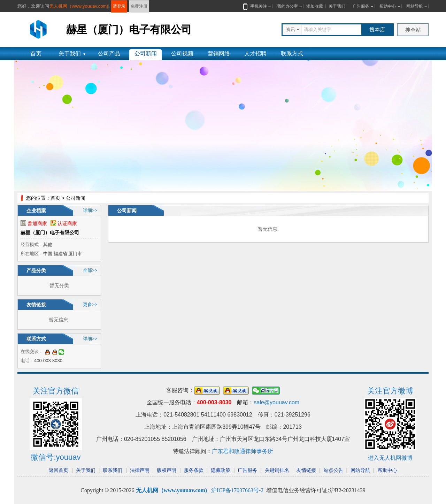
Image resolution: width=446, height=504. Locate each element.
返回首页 (59, 470)
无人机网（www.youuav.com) (79, 6)
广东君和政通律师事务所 (243, 451)
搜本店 (377, 29)
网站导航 (415, 6)
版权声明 (167, 470)
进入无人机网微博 (390, 458)
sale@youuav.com (276, 402)
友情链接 (306, 470)
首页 (36, 54)
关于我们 (337, 6)
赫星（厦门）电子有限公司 (50, 232)
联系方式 (292, 54)
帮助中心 (388, 6)
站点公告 (333, 470)
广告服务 (361, 6)
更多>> (90, 304)
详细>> (90, 210)
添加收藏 (315, 6)
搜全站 (413, 30)
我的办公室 (287, 6)
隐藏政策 (221, 470)
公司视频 (182, 54)
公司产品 (109, 54)
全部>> (90, 270)
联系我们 (113, 470)
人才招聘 (255, 54)
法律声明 (140, 470)
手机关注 (257, 6)
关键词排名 (277, 470)
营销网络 (219, 54)
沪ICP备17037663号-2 (237, 490)
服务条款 (194, 470)
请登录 (119, 6)
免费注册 (139, 6)
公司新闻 (146, 54)
